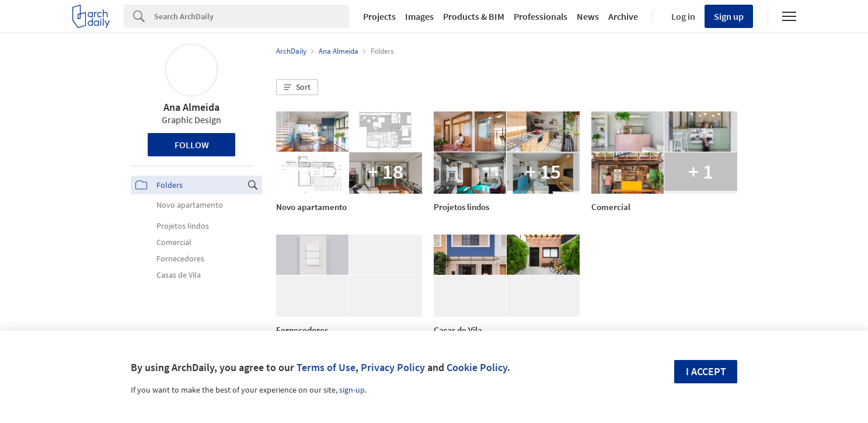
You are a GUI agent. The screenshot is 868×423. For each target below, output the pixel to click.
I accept (706, 371)
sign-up (352, 390)
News (588, 16)
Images (419, 16)
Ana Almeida (191, 107)
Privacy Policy (393, 367)
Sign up (729, 16)
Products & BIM (474, 16)
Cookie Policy (477, 367)
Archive (623, 16)
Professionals (541, 16)
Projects (379, 16)
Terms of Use (326, 367)
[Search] (252, 16)
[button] (297, 88)
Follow (192, 145)
